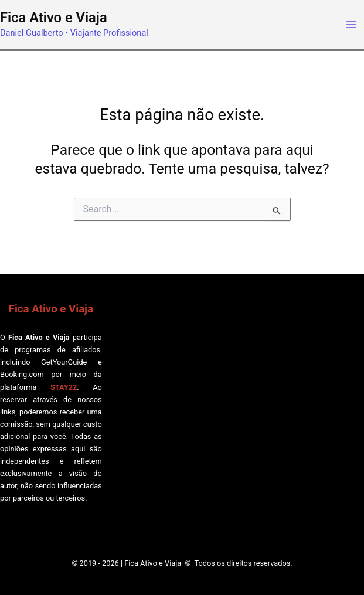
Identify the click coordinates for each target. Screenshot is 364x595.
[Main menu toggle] (351, 25)
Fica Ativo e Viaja (54, 18)
